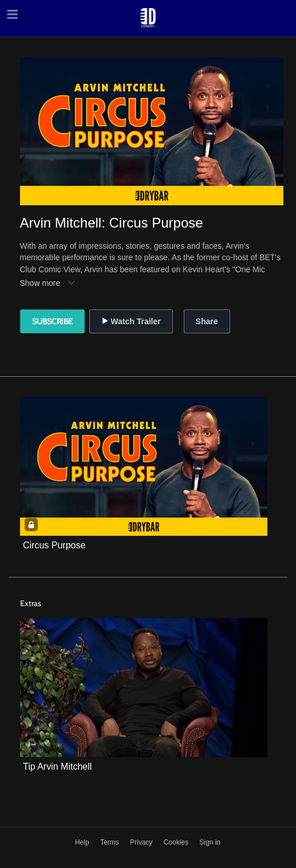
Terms (110, 842)
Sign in (210, 842)
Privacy (142, 842)
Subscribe (52, 321)
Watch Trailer (131, 321)
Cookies (177, 842)
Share (207, 321)
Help (83, 842)
